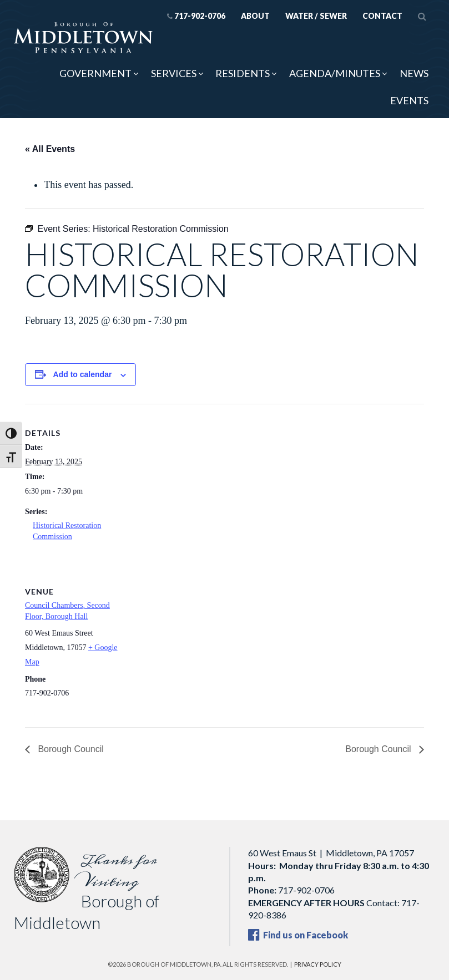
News (414, 73)
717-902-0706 (196, 16)
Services (174, 73)
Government (95, 73)
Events (409, 100)
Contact (382, 16)
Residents (243, 73)
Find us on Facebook (298, 935)
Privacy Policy (318, 964)
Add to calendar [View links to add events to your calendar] (83, 374)
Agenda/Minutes (335, 73)
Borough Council (70, 749)
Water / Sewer (316, 16)
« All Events (50, 149)
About (255, 16)
